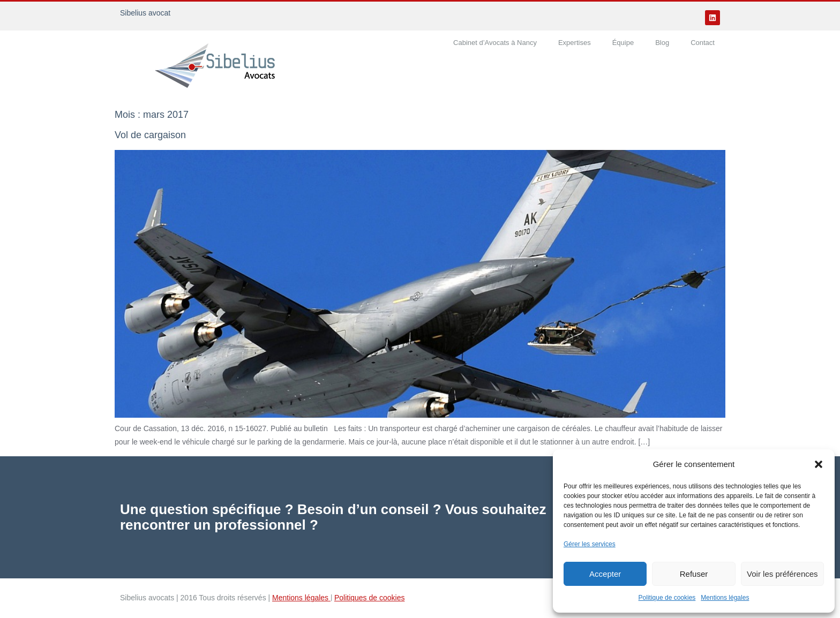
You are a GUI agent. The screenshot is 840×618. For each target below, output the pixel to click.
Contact (703, 43)
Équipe (623, 43)
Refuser (694, 574)
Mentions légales (725, 598)
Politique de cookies (667, 598)
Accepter (605, 574)
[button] (819, 464)
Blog (662, 43)
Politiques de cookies (370, 598)
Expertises (575, 43)
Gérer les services (590, 544)
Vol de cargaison (150, 135)
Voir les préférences (782, 574)
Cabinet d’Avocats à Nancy (495, 43)
